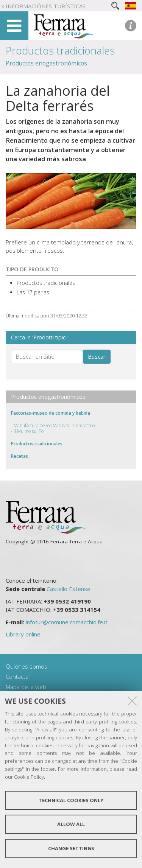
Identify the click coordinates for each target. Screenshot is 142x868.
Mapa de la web (26, 687)
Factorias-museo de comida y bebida (51, 413)
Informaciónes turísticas (46, 6)
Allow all (71, 824)
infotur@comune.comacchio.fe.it (67, 622)
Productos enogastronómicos (46, 63)
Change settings (71, 848)
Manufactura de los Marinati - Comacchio (54, 425)
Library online (23, 634)
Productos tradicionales (60, 51)
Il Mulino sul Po (29, 431)
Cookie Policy (29, 777)
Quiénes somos (27, 666)
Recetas (20, 456)
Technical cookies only (71, 800)
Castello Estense (69, 589)
